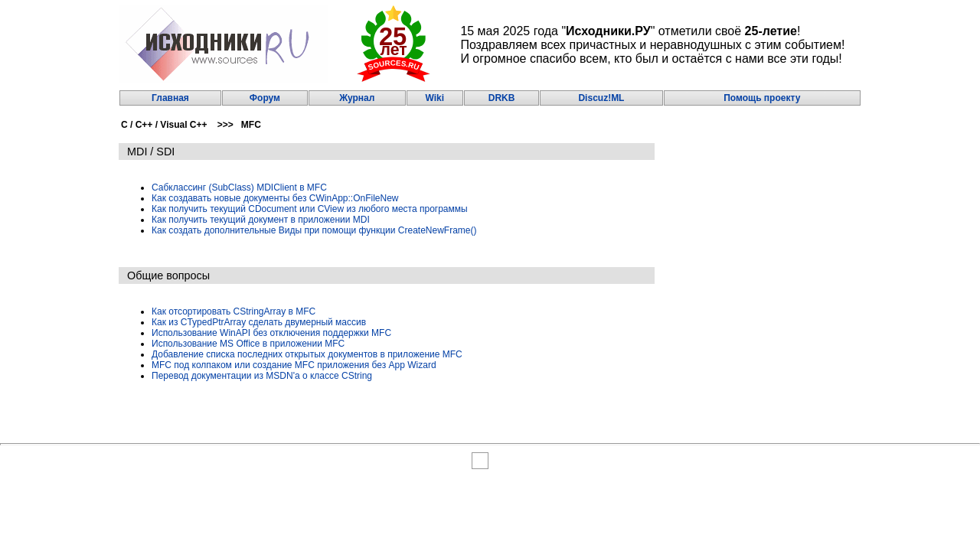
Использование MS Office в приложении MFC (248, 344)
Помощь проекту (762, 98)
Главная (170, 98)
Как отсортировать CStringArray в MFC (234, 311)
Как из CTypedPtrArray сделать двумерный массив (259, 322)
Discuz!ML (601, 98)
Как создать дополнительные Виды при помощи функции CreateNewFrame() (314, 230)
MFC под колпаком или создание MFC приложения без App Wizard (294, 365)
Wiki (434, 98)
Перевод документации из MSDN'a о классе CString (262, 376)
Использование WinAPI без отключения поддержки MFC (271, 333)
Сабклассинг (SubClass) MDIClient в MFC (239, 187)
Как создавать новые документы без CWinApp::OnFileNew (275, 198)
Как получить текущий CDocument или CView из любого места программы (310, 209)
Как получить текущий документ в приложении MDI (261, 220)
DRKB (502, 98)
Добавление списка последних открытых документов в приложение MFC (307, 354)
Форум (265, 98)
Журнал (357, 98)
